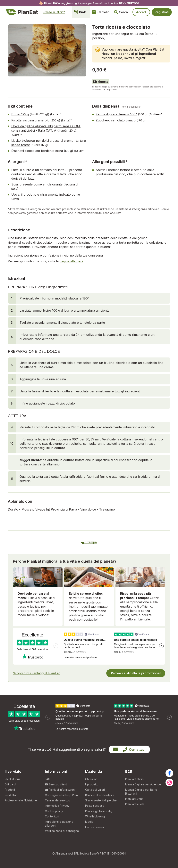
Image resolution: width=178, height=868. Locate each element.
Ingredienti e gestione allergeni (59, 823)
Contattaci (129, 749)
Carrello (101, 12)
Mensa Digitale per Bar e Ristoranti (141, 791)
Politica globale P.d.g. (99, 811)
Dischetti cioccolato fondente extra (37, 151)
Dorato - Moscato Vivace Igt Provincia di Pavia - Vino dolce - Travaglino (61, 509)
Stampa (89, 542)
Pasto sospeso (95, 806)
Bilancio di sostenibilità (100, 795)
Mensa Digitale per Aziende (143, 784)
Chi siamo (91, 779)
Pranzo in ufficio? (54, 12)
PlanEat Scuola (135, 804)
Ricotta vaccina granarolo (30, 120)
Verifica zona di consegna (62, 831)
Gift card (10, 784)
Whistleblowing (95, 816)
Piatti (81, 12)
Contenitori (52, 816)
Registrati (162, 12)
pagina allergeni (71, 261)
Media (89, 822)
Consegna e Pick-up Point (62, 795)
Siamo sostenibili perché (101, 800)
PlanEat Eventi (134, 799)
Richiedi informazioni (60, 790)
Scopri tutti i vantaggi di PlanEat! (37, 673)
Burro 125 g (20, 114)
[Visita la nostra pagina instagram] (169, 782)
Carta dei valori (95, 790)
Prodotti (10, 790)
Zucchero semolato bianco (116, 120)
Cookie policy (54, 811)
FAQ (48, 779)
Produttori (11, 795)
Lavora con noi (95, 827)
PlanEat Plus (12, 779)
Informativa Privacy (57, 806)
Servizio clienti (56, 784)
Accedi (141, 12)
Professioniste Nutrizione (21, 800)
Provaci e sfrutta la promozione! (136, 673)
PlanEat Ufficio (134, 779)
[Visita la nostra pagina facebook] (169, 773)
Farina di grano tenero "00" (116, 114)
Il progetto (92, 784)
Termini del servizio (58, 800)
